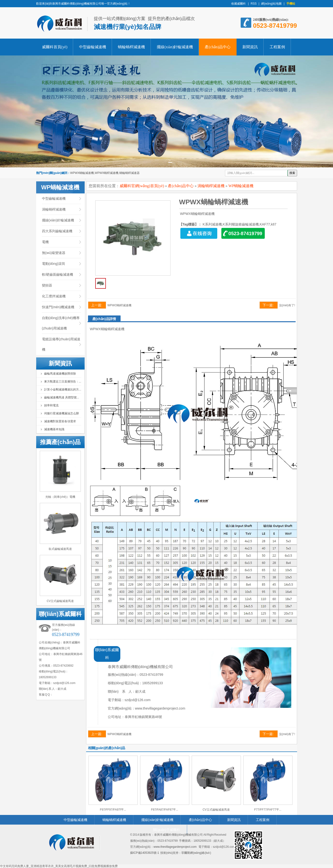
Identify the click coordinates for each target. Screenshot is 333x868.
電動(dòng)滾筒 (54, 264)
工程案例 (277, 47)
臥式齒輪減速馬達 (60, 549)
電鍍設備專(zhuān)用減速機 (61, 344)
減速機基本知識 (54, 429)
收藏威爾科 (239, 4)
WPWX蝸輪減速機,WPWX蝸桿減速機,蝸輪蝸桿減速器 (105, 173)
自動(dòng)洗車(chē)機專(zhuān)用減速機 (61, 323)
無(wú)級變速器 (54, 253)
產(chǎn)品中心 (218, 47)
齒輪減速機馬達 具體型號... (62, 397)
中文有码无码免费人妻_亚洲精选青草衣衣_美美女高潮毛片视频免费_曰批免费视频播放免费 (59, 866)
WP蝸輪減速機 (241, 186)
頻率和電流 (51, 405)
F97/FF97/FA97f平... (113, 810)
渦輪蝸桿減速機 (54, 209)
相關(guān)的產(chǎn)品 (107, 748)
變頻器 (47, 285)
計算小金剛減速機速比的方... (63, 390)
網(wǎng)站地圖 (271, 4)
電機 (45, 242)
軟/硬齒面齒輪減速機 (58, 274)
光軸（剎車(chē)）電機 (60, 497)
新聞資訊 (250, 47)
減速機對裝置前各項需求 (60, 421)
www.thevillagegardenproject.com (175, 847)
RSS (254, 4)
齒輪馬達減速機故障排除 (60, 374)
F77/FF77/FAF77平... (268, 810)
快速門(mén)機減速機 (58, 307)
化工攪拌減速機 (54, 296)
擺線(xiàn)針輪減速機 (175, 47)
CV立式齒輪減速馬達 (60, 601)
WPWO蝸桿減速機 (119, 305)
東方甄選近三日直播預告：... (63, 382)
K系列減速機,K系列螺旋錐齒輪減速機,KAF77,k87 (239, 224)
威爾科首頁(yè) (55, 47)
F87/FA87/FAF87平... (165, 810)
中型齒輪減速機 (93, 47)
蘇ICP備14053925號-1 (145, 853)
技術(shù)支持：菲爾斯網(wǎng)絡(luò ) (186, 853)
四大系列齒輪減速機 (57, 231)
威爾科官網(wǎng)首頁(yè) (142, 186)
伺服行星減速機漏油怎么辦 (61, 413)
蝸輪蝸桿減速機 (131, 47)
